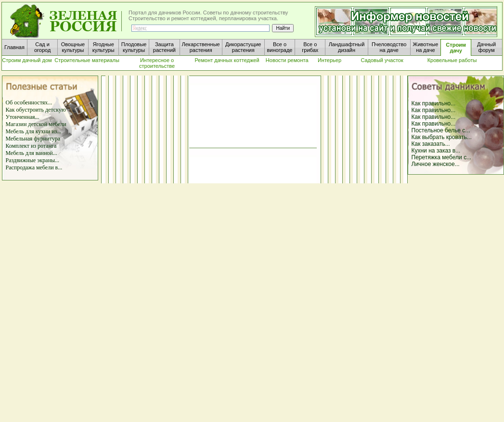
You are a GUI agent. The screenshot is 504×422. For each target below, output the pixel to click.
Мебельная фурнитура (33, 139)
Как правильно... (434, 103)
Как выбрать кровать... (442, 137)
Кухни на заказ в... (436, 151)
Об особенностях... (29, 102)
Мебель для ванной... (32, 153)
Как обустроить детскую (36, 110)
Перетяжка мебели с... (442, 157)
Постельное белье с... (441, 130)
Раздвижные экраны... (33, 160)
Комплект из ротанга (31, 146)
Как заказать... (431, 144)
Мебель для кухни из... (34, 131)
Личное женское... (436, 164)
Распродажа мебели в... (34, 167)
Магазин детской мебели (36, 124)
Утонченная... (23, 117)
